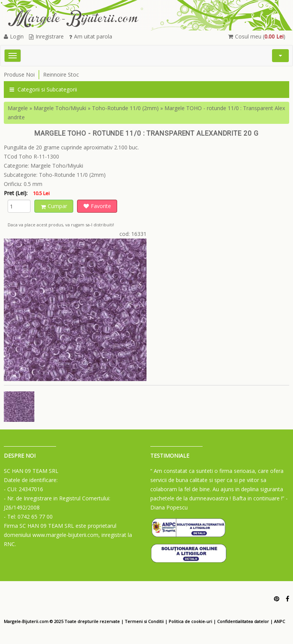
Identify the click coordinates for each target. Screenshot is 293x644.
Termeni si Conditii (144, 621)
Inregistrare (46, 36)
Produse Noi (19, 74)
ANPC (279, 621)
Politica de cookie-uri (190, 621)
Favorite (97, 206)
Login (14, 36)
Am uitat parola (91, 36)
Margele (18, 108)
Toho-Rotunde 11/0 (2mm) (125, 108)
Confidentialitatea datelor (243, 621)
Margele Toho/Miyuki (60, 108)
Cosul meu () (257, 36)
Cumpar (54, 206)
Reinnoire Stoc (61, 74)
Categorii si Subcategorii (43, 89)
